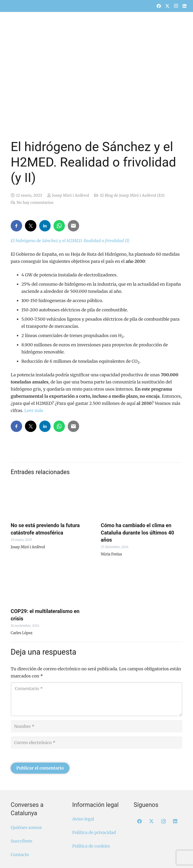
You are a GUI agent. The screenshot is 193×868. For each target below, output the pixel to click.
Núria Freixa (111, 554)
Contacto (20, 855)
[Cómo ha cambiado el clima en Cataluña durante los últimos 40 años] (142, 500)
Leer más (34, 410)
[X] (167, 6)
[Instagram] (176, 6)
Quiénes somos (26, 827)
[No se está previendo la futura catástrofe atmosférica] (51, 500)
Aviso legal (83, 819)
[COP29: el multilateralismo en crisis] (51, 585)
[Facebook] (159, 6)
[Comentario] (96, 699)
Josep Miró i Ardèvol (71, 195)
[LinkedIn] (184, 6)
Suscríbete (22, 841)
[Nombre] (96, 726)
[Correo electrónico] (96, 743)
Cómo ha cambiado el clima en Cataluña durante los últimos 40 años (138, 532)
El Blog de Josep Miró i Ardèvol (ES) (132, 195)
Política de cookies (91, 846)
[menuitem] (153, 3)
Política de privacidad (94, 832)
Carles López (22, 633)
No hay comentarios (35, 202)
